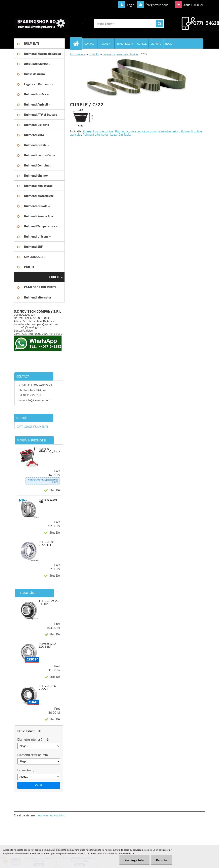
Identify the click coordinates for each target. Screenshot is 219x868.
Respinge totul (134, 860)
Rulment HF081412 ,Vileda (49, 450)
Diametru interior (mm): (33, 739)
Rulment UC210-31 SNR (49, 603)
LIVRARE (156, 44)
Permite (162, 860)
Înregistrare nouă (157, 5)
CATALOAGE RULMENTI (32, 427)
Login (131, 5)
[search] (159, 24)
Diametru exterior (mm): (33, 755)
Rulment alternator (96, 134)
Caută (39, 785)
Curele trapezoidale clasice (121, 54)
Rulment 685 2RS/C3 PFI (46, 543)
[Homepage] (78, 43)
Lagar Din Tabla (120, 134)
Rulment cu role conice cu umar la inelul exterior (147, 131)
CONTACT (90, 44)
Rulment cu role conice (98, 131)
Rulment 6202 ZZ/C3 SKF (47, 645)
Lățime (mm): (26, 770)
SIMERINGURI (125, 44)
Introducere (78, 54)
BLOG (169, 44)
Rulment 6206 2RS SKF (47, 688)
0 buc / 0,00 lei (193, 5)
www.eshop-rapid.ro (51, 815)
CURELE (142, 44)
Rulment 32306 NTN (48, 501)
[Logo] (41, 24)
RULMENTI (106, 44)
